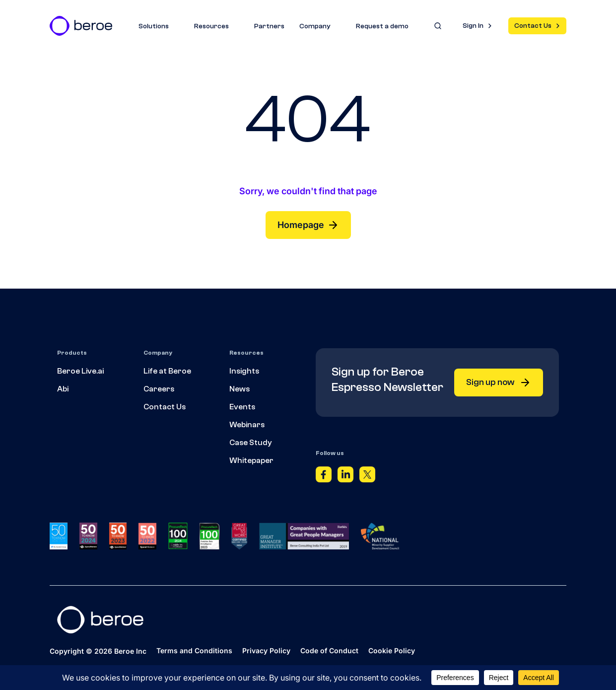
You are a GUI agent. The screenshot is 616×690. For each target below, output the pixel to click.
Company (320, 26)
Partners (269, 26)
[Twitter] (367, 477)
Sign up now (499, 383)
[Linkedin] (345, 477)
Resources (217, 26)
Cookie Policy (392, 651)
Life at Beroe (167, 371)
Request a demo (382, 26)
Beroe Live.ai (80, 371)
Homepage (308, 225)
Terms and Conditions (194, 651)
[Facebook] (324, 477)
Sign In (473, 26)
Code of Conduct (329, 651)
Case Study (251, 443)
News (240, 389)
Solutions (159, 26)
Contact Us (533, 26)
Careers (159, 389)
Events (242, 407)
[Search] (438, 26)
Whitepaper (251, 460)
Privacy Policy (266, 651)
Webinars (247, 425)
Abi (63, 389)
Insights (244, 371)
